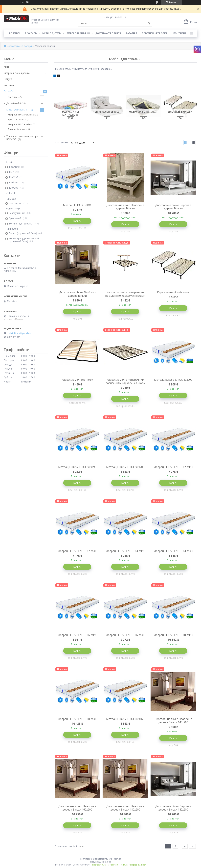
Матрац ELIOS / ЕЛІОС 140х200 (173, 551)
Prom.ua (117, 859)
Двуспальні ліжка (17, 119)
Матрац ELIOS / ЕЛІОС (77, 205)
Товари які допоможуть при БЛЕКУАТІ (22, 138)
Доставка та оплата (108, 33)
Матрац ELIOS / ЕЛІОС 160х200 (125, 635)
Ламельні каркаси (17, 129)
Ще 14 (12, 193)
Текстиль (31, 33)
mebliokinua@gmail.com (20, 333)
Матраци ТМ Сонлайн (19, 124)
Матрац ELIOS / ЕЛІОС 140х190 (125, 551)
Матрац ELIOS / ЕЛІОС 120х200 (77, 551)
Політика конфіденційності (133, 865)
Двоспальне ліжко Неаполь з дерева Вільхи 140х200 (173, 721)
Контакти (180, 33)
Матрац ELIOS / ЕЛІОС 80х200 (173, 380)
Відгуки (8, 79)
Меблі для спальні (78, 33)
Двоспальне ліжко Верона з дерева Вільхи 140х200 (173, 808)
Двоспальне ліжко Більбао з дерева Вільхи (77, 294)
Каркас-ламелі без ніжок (77, 380)
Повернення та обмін (155, 33)
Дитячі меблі (13, 103)
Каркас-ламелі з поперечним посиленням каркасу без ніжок (125, 381)
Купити (77, 221)
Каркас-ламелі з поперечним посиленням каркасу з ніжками (125, 294)
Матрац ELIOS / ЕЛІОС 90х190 (77, 467)
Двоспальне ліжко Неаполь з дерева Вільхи (125, 207)
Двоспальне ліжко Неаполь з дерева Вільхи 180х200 (125, 808)
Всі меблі (15, 33)
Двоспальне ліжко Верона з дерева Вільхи (173, 207)
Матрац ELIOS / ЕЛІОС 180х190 (173, 635)
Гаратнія (132, 33)
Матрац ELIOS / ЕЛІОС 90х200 (125, 467)
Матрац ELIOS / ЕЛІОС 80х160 (125, 719)
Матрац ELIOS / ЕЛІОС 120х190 (173, 467)
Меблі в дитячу (52, 33)
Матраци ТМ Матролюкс (21, 115)
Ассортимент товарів (21, 46)
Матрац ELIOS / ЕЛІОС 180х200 (77, 719)
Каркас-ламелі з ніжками (173, 292)
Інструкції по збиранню (17, 73)
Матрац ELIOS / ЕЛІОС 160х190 (77, 635)
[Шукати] (149, 24)
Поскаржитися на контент (105, 865)
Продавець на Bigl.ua (101, 862)
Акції (6, 67)
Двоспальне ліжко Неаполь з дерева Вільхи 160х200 (77, 808)
